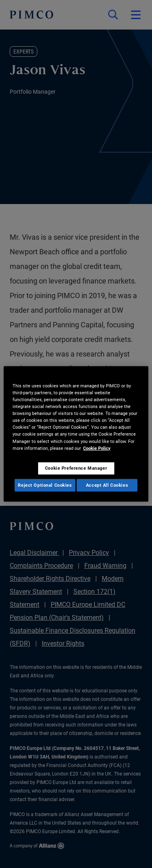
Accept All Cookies (107, 485)
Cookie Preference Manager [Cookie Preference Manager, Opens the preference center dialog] (76, 468)
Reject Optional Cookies (45, 485)
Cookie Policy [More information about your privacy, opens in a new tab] (97, 448)
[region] (76, 434)
